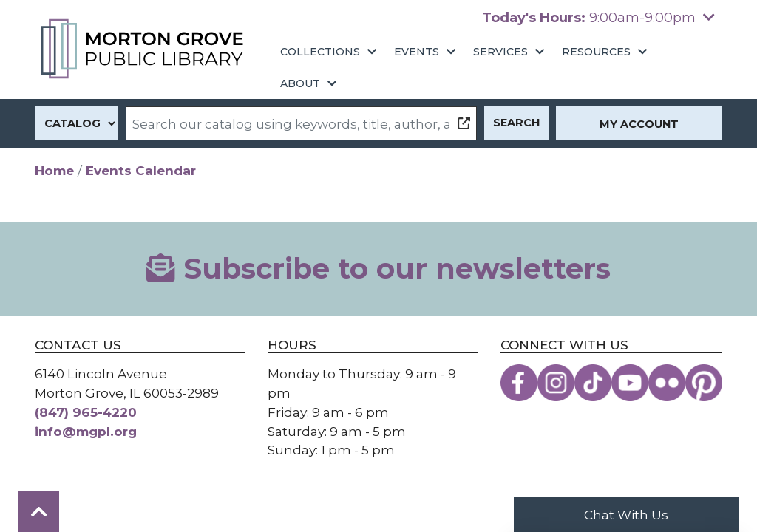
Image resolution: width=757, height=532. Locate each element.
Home (54, 170)
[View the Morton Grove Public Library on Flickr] (667, 383)
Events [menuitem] (417, 52)
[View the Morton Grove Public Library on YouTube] (630, 383)
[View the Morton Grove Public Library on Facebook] (519, 383)
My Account (639, 124)
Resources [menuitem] (596, 52)
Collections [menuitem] (320, 52)
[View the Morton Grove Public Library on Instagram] (556, 383)
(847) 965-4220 (86, 412)
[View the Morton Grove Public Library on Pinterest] (704, 383)
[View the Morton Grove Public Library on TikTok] (593, 383)
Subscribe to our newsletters (378, 269)
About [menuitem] (300, 83)
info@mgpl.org (86, 431)
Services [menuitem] (500, 52)
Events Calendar (141, 170)
